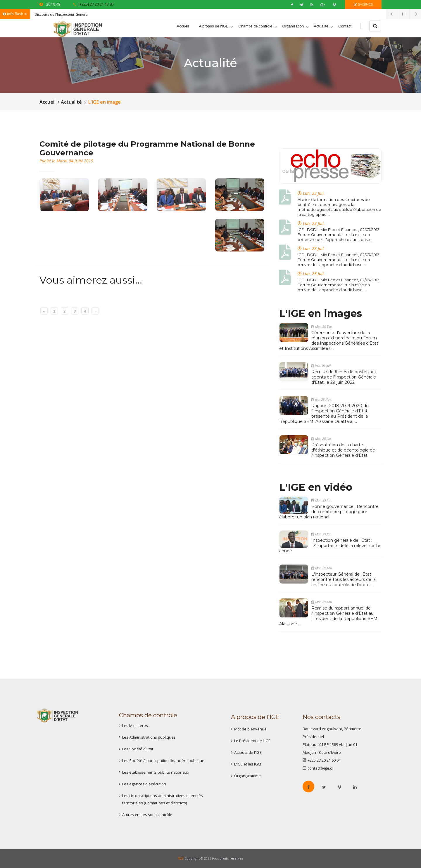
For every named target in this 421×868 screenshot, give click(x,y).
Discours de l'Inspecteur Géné (59, 14)
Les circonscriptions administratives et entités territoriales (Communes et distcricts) (163, 799)
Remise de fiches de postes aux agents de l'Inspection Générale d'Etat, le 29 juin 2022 (344, 377)
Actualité (321, 26)
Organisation (293, 26)
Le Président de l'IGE (252, 741)
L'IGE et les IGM (248, 764)
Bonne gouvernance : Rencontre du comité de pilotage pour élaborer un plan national (329, 512)
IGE (181, 858)
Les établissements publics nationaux (156, 772)
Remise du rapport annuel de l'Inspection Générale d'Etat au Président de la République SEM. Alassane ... (329, 616)
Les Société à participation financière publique (163, 761)
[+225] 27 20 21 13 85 (94, 4)
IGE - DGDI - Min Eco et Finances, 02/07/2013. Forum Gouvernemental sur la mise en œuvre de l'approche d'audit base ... (339, 260)
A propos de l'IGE (214, 26)
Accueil (183, 26)
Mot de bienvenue (250, 729)
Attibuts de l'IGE (248, 752)
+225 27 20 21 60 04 (324, 760)
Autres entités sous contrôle (147, 815)
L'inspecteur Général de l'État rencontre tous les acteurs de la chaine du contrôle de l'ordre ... (344, 579)
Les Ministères (135, 725)
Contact (345, 26)
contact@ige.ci (320, 768)
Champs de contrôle (255, 26)
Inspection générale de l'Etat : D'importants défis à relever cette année (330, 546)
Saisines (363, 4)
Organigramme (247, 776)
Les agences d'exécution (144, 784)
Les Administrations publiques (149, 737)
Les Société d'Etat (138, 749)
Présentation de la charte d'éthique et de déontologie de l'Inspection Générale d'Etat (343, 450)
